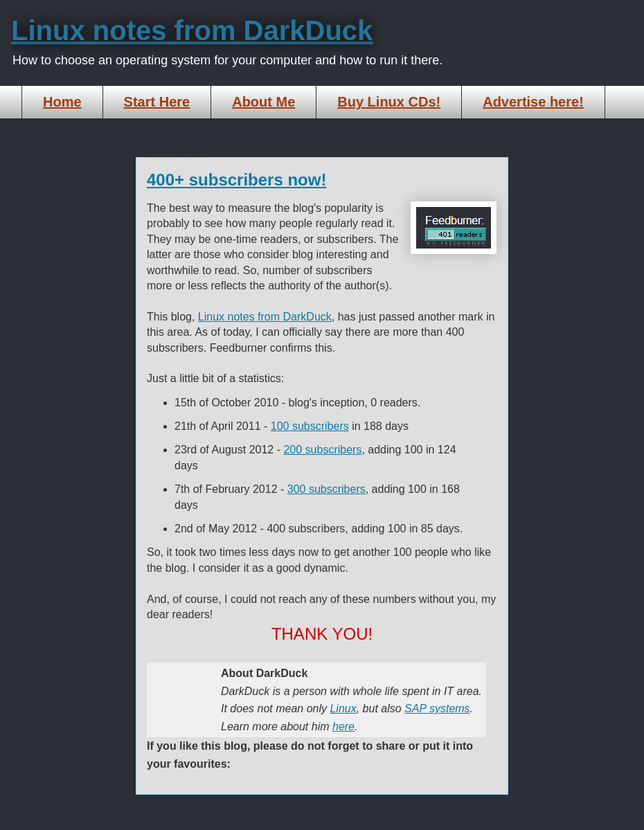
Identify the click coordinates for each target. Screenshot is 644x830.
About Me (263, 102)
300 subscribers (327, 489)
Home (62, 102)
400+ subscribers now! (236, 180)
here (343, 727)
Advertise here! (533, 102)
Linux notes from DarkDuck (192, 30)
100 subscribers (310, 426)
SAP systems (437, 709)
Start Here (157, 102)
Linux (343, 709)
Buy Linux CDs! (389, 102)
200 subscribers (322, 450)
